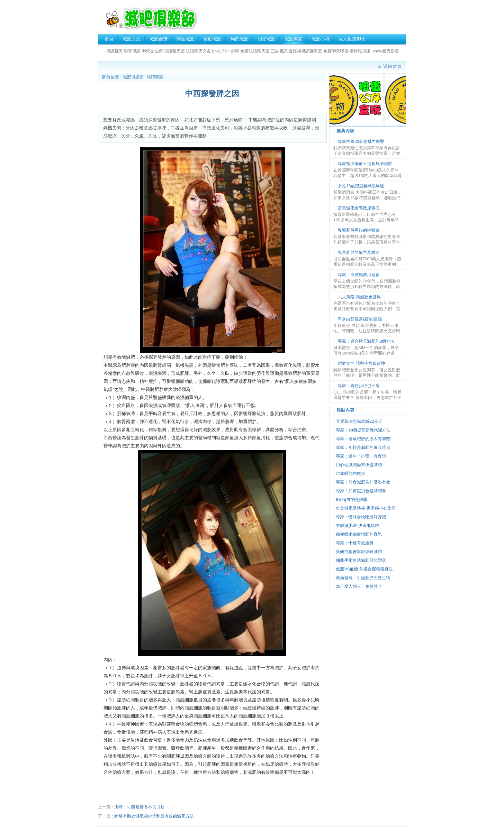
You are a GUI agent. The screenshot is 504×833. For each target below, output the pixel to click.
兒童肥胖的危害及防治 (359, 252)
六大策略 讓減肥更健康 (359, 297)
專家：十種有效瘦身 (355, 543)
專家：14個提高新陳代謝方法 (363, 430)
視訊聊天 (114, 51)
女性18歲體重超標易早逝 (361, 186)
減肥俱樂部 (151, 18)
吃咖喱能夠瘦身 (351, 473)
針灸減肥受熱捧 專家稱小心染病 (366, 508)
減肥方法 (131, 39)
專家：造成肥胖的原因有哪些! (364, 439)
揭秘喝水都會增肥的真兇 (359, 534)
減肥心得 (320, 39)
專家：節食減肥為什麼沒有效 (363, 482)
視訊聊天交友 (198, 51)
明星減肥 (266, 39)
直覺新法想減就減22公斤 (359, 421)
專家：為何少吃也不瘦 (359, 386)
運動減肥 (212, 39)
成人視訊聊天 (352, 39)
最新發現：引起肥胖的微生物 (363, 578)
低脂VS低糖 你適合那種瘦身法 (364, 569)
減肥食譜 (158, 39)
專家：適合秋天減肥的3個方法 (366, 341)
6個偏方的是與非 (352, 500)
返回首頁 (393, 66)
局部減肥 (239, 39)
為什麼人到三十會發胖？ (359, 586)
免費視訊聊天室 (255, 51)
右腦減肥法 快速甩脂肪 (360, 526)
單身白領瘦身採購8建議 (360, 319)
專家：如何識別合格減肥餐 (361, 491)
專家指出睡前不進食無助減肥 (365, 164)
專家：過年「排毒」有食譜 (361, 456)
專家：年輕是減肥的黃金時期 (363, 447)
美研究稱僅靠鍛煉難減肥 (359, 552)
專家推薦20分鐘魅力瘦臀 (361, 141)
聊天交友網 (152, 51)
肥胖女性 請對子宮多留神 (361, 363)
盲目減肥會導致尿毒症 (359, 208)
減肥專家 (293, 39)
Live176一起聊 (226, 51)
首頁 (109, 39)
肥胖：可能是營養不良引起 (139, 807)
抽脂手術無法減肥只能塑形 (361, 560)
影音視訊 (132, 51)
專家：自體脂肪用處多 (359, 275)
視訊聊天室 (174, 51)
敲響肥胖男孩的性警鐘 (359, 230)
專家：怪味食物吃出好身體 (361, 517)
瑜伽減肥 (185, 39)
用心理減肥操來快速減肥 (359, 465)
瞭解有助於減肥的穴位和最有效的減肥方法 (154, 816)
